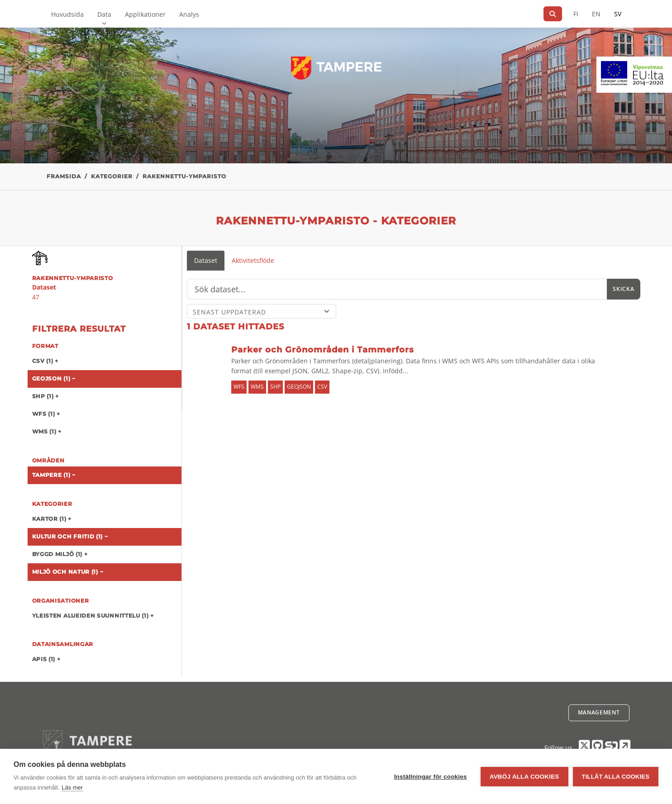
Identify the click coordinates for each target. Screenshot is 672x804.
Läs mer (72, 787)
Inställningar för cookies (431, 777)
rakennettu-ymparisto (184, 176)
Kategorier (112, 176)
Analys (189, 14)
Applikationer (145, 14)
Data (104, 14)
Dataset (206, 260)
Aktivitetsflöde (253, 260)
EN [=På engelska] (596, 14)
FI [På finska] (576, 14)
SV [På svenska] (618, 14)
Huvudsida (67, 14)
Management (599, 712)
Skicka (623, 289)
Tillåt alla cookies (616, 777)
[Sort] (262, 311)
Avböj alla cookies (524, 777)
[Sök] (553, 14)
